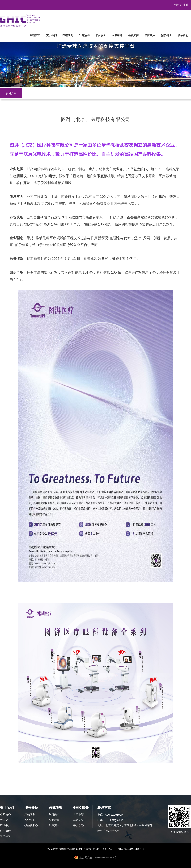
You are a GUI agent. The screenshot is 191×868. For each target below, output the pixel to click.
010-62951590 (114, 815)
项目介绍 (11, 93)
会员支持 (134, 35)
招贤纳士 (166, 35)
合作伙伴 (5, 831)
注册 (185, 5)
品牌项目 (150, 35)
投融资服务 (31, 825)
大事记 (4, 820)
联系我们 (183, 35)
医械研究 (68, 35)
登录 (176, 5)
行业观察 (54, 820)
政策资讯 (54, 825)
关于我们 (51, 35)
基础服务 (30, 815)
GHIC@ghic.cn (114, 820)
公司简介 (5, 815)
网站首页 (35, 35)
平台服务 (101, 35)
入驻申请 (117, 35)
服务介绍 (31, 808)
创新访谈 (54, 815)
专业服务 (30, 820)
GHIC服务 (81, 808)
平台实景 (5, 836)
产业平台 (5, 825)
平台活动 (84, 35)
